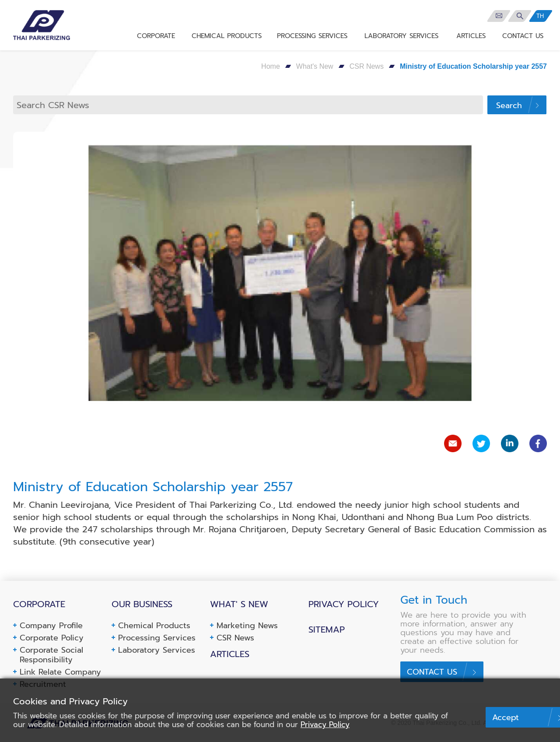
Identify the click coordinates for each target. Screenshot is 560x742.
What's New (315, 66)
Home (271, 66)
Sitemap (327, 629)
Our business (142, 604)
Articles (230, 654)
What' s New (239, 604)
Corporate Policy (52, 638)
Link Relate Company (60, 672)
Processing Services (157, 638)
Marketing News (247, 626)
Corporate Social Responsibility (51, 655)
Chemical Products (154, 626)
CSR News (367, 66)
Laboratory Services (157, 650)
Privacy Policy (344, 604)
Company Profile (51, 626)
